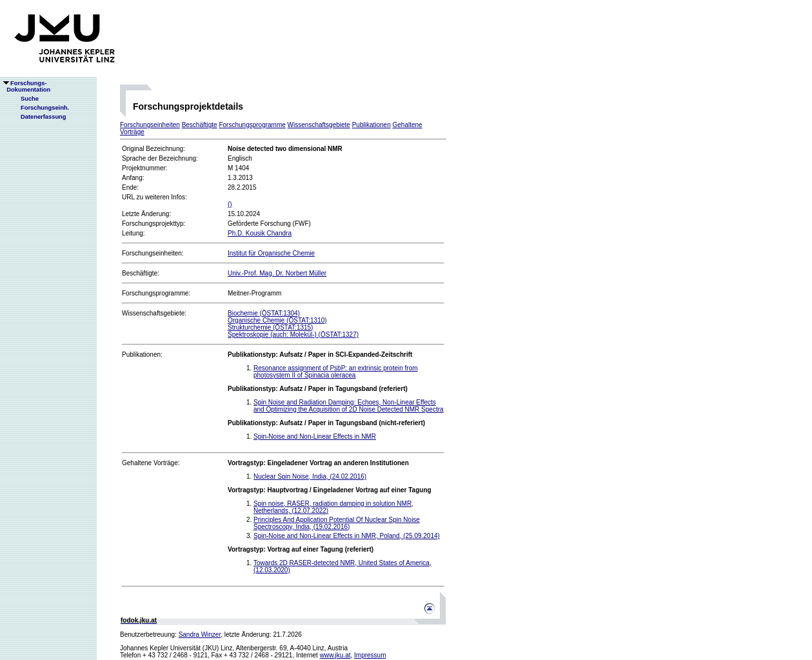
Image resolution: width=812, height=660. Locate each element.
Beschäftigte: (141, 273)
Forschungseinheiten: (153, 253)
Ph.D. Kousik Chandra (260, 233)
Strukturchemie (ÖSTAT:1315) (270, 327)
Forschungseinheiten (150, 125)
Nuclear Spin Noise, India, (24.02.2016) (310, 476)
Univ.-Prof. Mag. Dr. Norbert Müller (277, 273)
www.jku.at (335, 655)
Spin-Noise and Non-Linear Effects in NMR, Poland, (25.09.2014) (347, 536)
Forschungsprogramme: (156, 293)
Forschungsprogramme (252, 125)
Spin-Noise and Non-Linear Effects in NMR (315, 436)
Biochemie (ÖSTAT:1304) (264, 313)
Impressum (370, 655)
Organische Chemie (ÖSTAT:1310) (277, 320)
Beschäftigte (200, 125)
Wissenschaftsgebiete (319, 125)
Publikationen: (142, 355)
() (230, 204)
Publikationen (371, 125)
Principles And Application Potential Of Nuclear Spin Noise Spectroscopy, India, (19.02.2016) (337, 523)
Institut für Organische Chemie (271, 253)
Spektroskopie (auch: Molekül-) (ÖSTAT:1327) (293, 335)
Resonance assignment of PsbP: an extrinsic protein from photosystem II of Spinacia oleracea (336, 372)
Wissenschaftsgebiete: (154, 313)
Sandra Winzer (200, 635)
